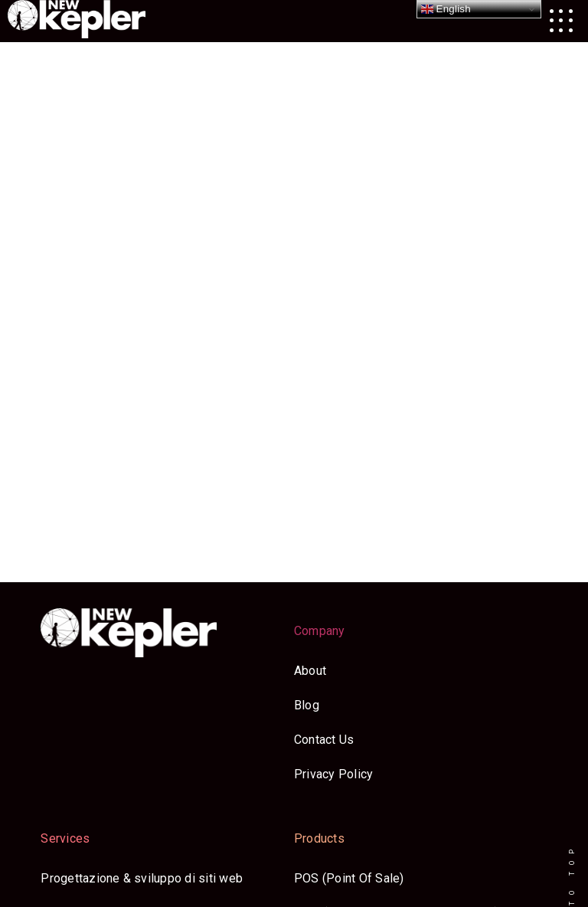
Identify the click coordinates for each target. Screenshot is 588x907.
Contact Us (324, 740)
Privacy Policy (333, 774)
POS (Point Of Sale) (349, 878)
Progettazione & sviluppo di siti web (142, 878)
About (310, 671)
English (446, 9)
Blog (307, 705)
